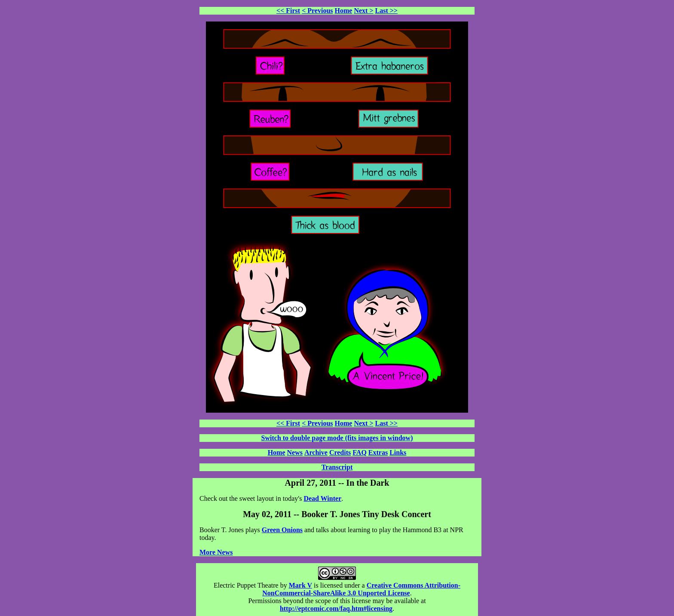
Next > (363, 11)
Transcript (337, 467)
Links (398, 452)
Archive (316, 452)
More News (216, 552)
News (295, 452)
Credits (340, 452)
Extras (378, 452)
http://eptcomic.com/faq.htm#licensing (336, 608)
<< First (288, 11)
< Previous (317, 11)
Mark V (300, 585)
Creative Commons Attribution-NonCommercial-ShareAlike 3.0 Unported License (361, 589)
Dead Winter (322, 498)
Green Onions (282, 530)
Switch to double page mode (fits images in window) (337, 438)
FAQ (360, 452)
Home (344, 11)
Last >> (386, 11)
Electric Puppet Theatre (246, 585)
